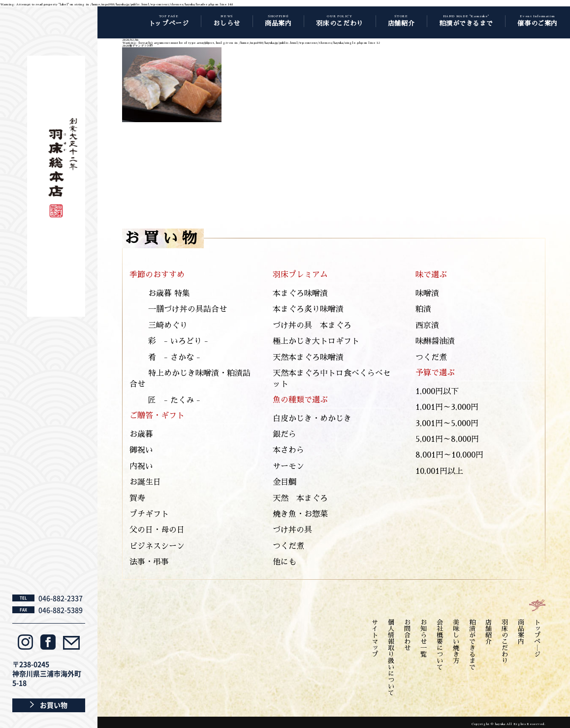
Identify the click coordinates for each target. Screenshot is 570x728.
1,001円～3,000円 (447, 407)
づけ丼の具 (292, 530)
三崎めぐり (168, 326)
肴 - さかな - (174, 358)
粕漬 (423, 309)
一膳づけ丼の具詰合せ (188, 309)
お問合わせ (407, 635)
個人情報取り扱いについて (391, 658)
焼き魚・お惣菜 (300, 514)
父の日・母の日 (157, 530)
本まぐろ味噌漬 (300, 294)
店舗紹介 (489, 632)
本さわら (288, 450)
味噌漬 (427, 294)
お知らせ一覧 (424, 638)
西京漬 (427, 326)
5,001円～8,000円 (447, 439)
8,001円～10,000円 (449, 455)
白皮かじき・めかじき (312, 419)
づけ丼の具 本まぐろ (312, 326)
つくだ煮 (288, 546)
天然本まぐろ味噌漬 (308, 358)
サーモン (288, 466)
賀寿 (137, 498)
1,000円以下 (437, 392)
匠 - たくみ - (174, 400)
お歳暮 (141, 434)
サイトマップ (375, 638)
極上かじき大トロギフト (316, 341)
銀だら (285, 434)
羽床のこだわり (505, 642)
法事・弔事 (149, 562)
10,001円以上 (439, 471)
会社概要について (440, 645)
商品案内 (521, 632)
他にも (285, 562)
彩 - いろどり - (178, 341)
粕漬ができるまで (472, 645)
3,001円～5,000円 (447, 424)
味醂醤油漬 (435, 341)
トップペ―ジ (537, 638)
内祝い (141, 466)
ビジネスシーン (157, 546)
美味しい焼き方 (456, 642)
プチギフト (149, 514)
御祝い (141, 450)
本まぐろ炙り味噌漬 (308, 309)
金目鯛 (285, 482)
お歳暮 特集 (169, 294)
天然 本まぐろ (300, 498)
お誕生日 (145, 482)
